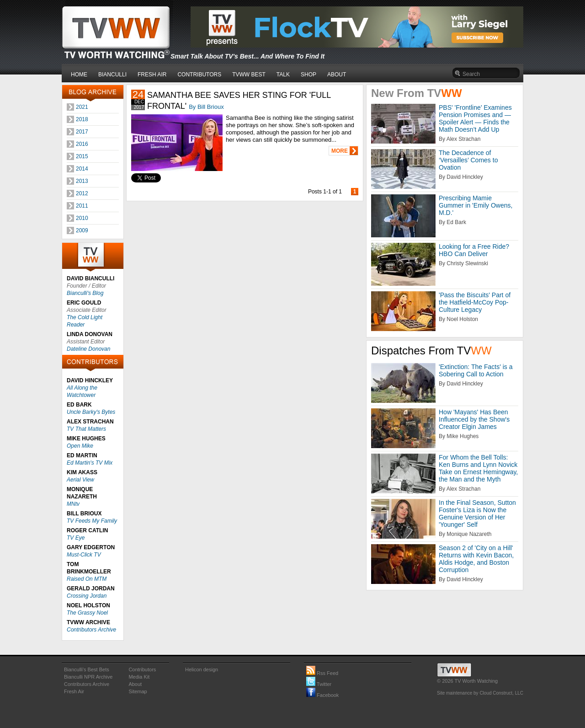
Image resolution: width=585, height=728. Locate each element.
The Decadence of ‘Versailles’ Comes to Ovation (468, 160)
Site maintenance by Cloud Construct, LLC (480, 693)
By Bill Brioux (206, 107)
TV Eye (76, 538)
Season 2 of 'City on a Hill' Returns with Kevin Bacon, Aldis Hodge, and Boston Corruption (476, 559)
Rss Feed (322, 673)
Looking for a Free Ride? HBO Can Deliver (474, 250)
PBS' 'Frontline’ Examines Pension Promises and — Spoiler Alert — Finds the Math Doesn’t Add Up (475, 118)
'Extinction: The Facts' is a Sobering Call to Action (476, 370)
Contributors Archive (91, 630)
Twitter (319, 684)
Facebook (322, 695)
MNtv (73, 504)
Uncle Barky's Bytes (91, 412)
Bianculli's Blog (85, 293)
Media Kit (139, 677)
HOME (79, 75)
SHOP (308, 75)
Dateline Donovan (88, 349)
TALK (283, 75)
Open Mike (80, 446)
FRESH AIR (152, 75)
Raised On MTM (87, 579)
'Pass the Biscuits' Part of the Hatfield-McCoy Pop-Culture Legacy (475, 302)
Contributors (142, 669)
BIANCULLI (112, 75)
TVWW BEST (249, 75)
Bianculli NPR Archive (88, 677)
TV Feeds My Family (92, 521)
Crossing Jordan (87, 596)
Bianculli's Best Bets (87, 669)
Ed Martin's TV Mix (90, 463)
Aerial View (80, 480)
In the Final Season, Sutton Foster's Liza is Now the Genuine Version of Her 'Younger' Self (477, 514)
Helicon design (202, 669)
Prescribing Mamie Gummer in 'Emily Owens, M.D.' (476, 205)
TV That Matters (86, 429)
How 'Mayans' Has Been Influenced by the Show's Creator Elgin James (474, 419)
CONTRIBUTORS (199, 75)
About (135, 684)
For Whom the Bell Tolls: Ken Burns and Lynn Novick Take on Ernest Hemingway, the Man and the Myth (478, 468)
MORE (340, 151)
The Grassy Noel (87, 613)
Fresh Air (74, 691)
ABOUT (337, 75)
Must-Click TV (84, 555)
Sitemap (138, 691)
